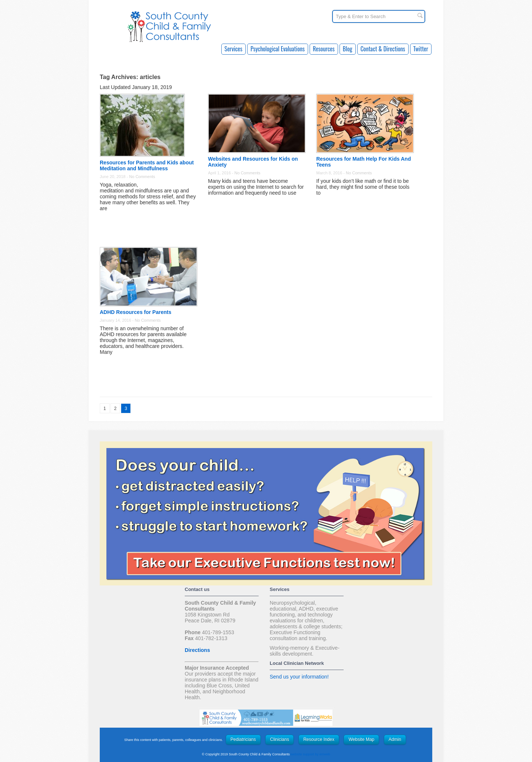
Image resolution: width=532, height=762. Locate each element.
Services (233, 49)
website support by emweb (311, 754)
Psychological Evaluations (278, 49)
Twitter (421, 49)
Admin (395, 739)
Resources (324, 49)
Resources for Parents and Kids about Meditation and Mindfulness (147, 165)
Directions (197, 650)
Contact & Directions (383, 49)
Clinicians (279, 739)
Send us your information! (299, 677)
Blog (348, 49)
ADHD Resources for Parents (136, 312)
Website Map (361, 739)
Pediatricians (243, 739)
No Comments (142, 177)
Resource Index (319, 739)
